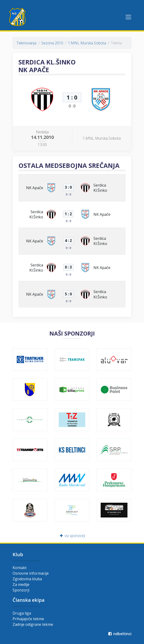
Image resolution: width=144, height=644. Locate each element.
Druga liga (22, 613)
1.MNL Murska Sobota (87, 43)
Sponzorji (21, 590)
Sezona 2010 (52, 43)
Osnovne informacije (31, 573)
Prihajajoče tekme (28, 619)
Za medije (21, 584)
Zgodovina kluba (27, 579)
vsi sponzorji (72, 536)
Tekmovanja (26, 43)
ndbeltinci (119, 634)
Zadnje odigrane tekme (33, 624)
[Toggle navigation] (128, 17)
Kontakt (20, 568)
